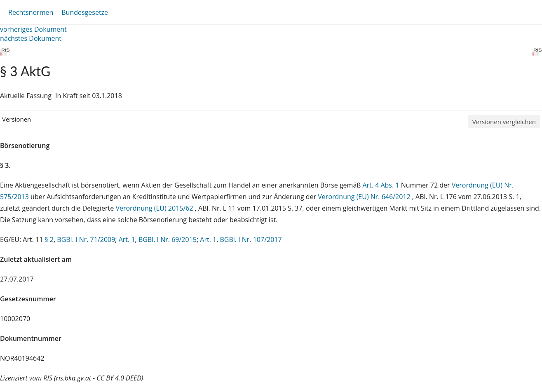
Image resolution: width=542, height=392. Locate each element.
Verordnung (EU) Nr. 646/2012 (365, 197)
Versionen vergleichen (504, 122)
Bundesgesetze (85, 12)
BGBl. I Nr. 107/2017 (251, 239)
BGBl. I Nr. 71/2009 (86, 239)
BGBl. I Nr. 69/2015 (168, 239)
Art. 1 (127, 239)
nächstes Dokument (31, 38)
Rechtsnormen (31, 12)
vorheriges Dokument (33, 29)
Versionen (16, 119)
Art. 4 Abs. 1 (381, 185)
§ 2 (49, 239)
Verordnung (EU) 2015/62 (155, 208)
